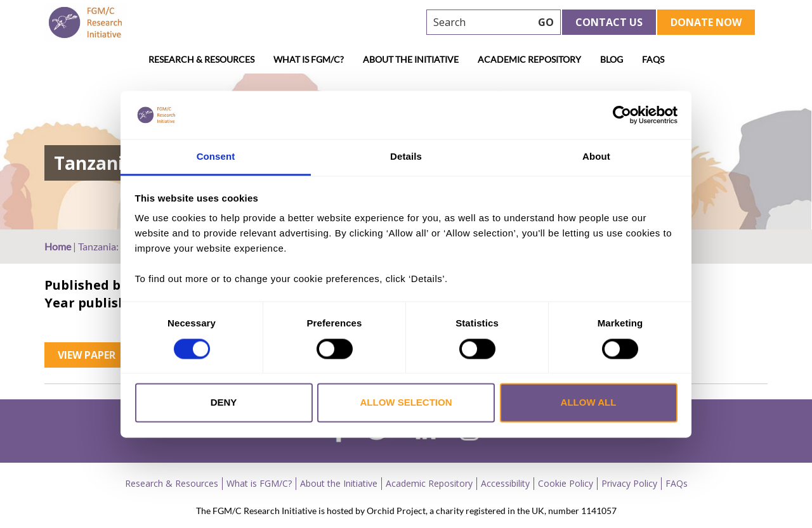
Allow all (589, 403)
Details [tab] (406, 157)
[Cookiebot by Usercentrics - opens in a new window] (622, 115)
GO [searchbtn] (546, 22)
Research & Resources (201, 59)
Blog (612, 59)
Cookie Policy (566, 483)
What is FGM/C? (309, 59)
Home (58, 246)
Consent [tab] (216, 157)
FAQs (653, 59)
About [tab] (596, 157)
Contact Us (609, 22)
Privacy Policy (629, 483)
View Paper (87, 355)
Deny (224, 403)
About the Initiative (411, 59)
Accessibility (505, 483)
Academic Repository (529, 59)
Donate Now (706, 22)
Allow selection (406, 403)
